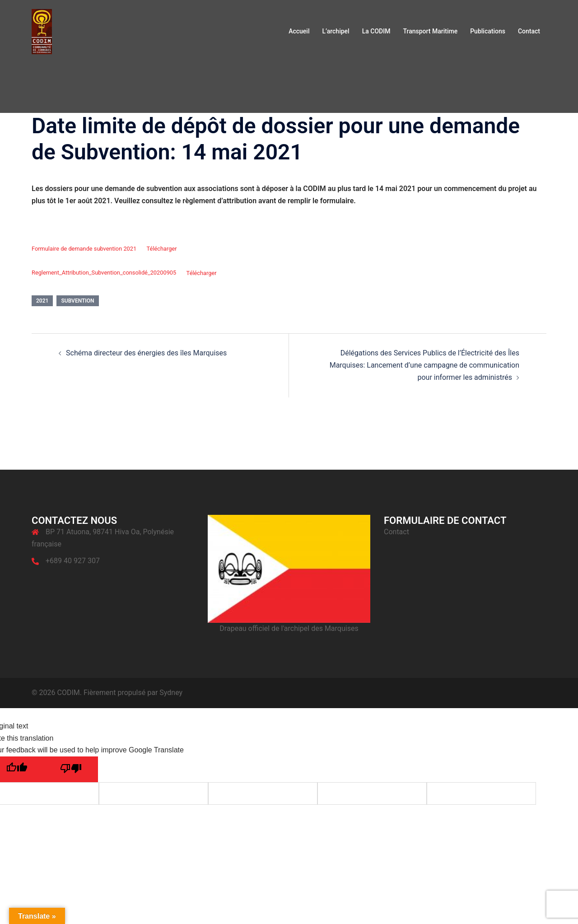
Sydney (171, 693)
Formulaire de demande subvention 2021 (84, 249)
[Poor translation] (71, 769)
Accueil (299, 31)
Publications (488, 31)
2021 (42, 301)
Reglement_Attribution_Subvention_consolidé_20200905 (104, 273)
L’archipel (336, 31)
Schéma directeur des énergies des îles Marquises (146, 353)
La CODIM (376, 31)
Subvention (77, 301)
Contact (529, 31)
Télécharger (162, 249)
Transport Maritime (430, 31)
